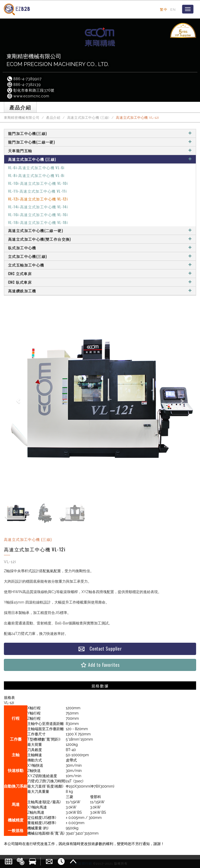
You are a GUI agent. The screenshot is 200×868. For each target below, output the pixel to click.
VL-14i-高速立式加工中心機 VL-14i (38, 207)
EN (173, 9)
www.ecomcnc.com (28, 96)
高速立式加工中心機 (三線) (88, 118)
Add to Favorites (100, 665)
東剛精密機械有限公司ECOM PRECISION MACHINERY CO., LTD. (58, 60)
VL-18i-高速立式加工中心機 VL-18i (38, 222)
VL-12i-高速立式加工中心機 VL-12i (38, 199)
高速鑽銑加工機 (100, 291)
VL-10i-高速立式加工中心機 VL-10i (38, 183)
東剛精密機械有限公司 (22, 118)
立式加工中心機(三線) (100, 256)
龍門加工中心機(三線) (100, 133)
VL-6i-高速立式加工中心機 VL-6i (36, 167)
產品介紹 (53, 118)
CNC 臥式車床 (100, 282)
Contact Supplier (100, 649)
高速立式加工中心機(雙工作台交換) (100, 239)
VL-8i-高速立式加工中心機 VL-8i (36, 175)
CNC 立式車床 (100, 273)
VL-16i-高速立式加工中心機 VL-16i (38, 214)
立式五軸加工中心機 (100, 265)
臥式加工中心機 (100, 248)
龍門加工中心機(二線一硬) (100, 142)
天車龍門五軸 (100, 150)
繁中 (164, 9)
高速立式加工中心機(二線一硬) (100, 230)
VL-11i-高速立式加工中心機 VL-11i (37, 191)
